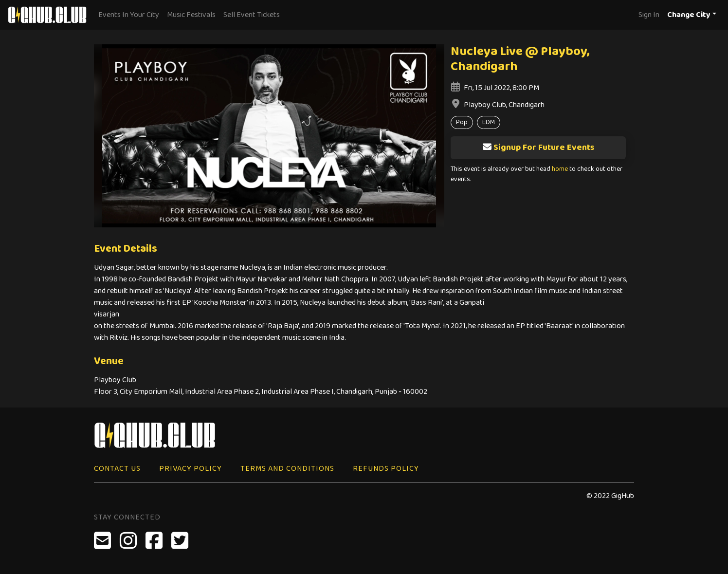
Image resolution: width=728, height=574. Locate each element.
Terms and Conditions (287, 469)
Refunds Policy (386, 469)
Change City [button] (689, 15)
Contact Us (117, 469)
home (560, 169)
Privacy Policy (191, 469)
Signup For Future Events (538, 148)
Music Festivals (191, 15)
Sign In (649, 15)
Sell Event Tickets (252, 15)
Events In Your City (129, 15)
